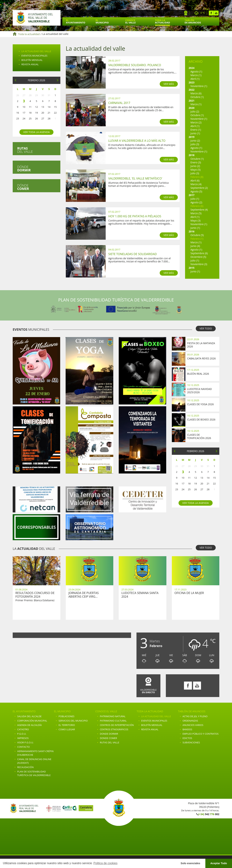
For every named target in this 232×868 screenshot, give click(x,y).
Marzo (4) (196, 184)
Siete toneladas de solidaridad (133, 254)
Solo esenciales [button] (190, 863)
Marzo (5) (196, 213)
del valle (25, 150)
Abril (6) (195, 181)
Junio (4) (195, 246)
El (76, 21)
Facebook (211, 13)
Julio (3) (195, 144)
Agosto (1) (196, 72)
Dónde (24, 168)
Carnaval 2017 (119, 103)
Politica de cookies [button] (105, 863)
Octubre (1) (197, 97)
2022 (192, 90)
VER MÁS (169, 84)
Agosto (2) (196, 202)
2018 (192, 155)
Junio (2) (195, 141)
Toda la (162, 21)
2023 (192, 82)
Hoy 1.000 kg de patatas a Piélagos (135, 216)
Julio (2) (195, 111)
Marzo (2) (196, 122)
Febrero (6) (197, 206)
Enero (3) (196, 162)
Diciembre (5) (198, 257)
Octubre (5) (197, 235)
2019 (192, 137)
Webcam (186, 13)
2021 (192, 101)
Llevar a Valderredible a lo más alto (137, 141)
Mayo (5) (196, 170)
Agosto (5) (196, 191)
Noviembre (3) (199, 264)
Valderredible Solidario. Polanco (135, 65)
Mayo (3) (196, 220)
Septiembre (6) (199, 253)
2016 (192, 231)
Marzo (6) (196, 93)
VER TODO (206, 328)
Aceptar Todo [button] (219, 863)
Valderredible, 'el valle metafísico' (135, 178)
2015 (192, 268)
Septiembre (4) (199, 210)
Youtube (216, 13)
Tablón (193, 21)
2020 (192, 108)
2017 (192, 195)
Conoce (130, 21)
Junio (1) (195, 133)
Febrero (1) (197, 239)
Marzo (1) (196, 75)
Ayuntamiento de (37, 18)
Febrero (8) (197, 177)
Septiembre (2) (199, 188)
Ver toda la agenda (36, 132)
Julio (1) (195, 199)
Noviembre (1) (199, 86)
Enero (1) (196, 130)
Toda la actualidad (29, 34)
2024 (192, 68)
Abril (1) (195, 79)
